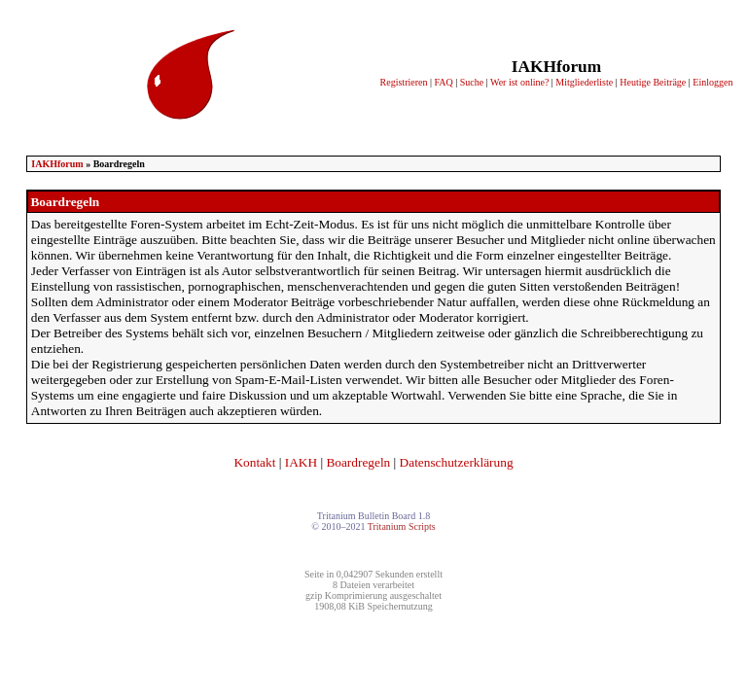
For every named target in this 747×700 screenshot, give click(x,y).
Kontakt (254, 462)
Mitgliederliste (584, 82)
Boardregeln (358, 462)
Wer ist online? (519, 82)
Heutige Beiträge (653, 82)
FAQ (443, 82)
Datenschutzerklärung (457, 462)
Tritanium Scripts (402, 526)
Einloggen (712, 82)
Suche (472, 82)
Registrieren (404, 82)
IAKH (301, 462)
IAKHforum (57, 164)
